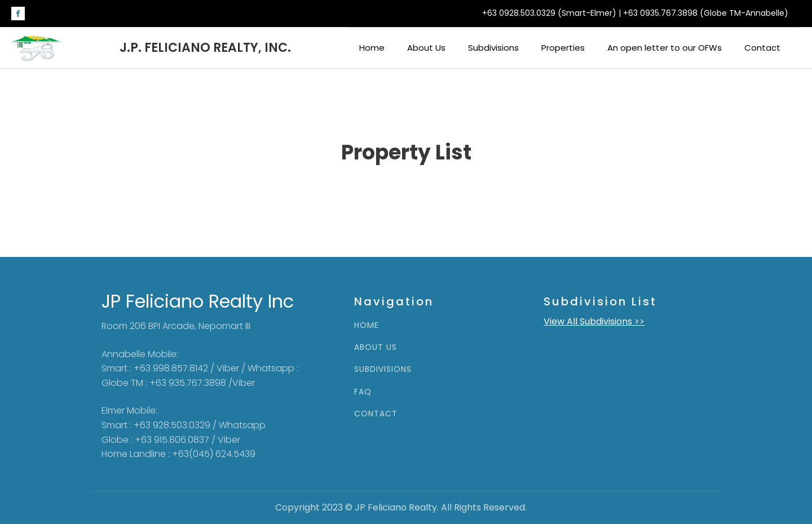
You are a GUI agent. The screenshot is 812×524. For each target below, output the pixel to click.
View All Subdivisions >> (594, 321)
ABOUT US (376, 347)
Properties (563, 48)
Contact (762, 48)
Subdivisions (493, 48)
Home (372, 48)
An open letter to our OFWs (665, 48)
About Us (426, 48)
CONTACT (376, 414)
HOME (367, 325)
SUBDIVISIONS (383, 369)
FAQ (363, 392)
